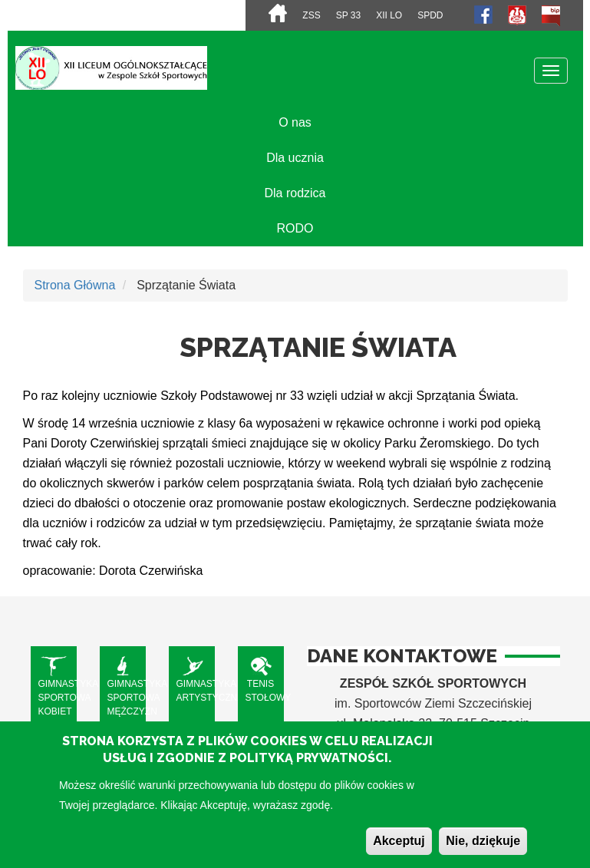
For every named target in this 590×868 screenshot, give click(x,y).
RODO (295, 228)
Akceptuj (399, 850)
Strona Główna (75, 285)
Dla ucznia (295, 158)
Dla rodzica (295, 193)
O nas (295, 122)
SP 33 (348, 15)
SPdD (430, 15)
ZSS (311, 15)
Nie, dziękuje (483, 850)
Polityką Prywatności (309, 768)
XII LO (389, 15)
